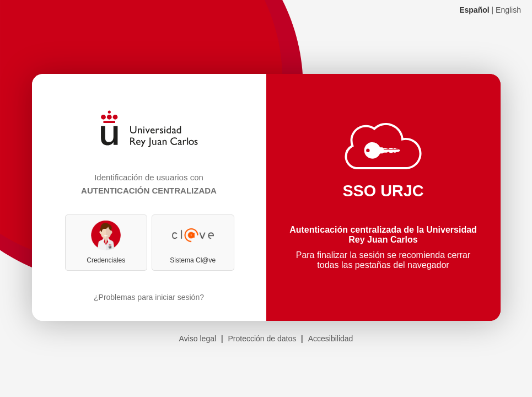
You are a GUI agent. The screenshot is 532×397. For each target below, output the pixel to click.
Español (474, 10)
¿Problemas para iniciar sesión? (149, 297)
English (508, 10)
